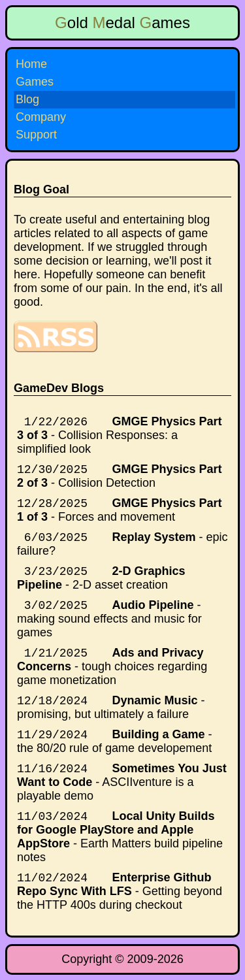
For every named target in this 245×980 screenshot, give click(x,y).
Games (35, 82)
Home (31, 64)
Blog (27, 99)
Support (36, 135)
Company (41, 117)
